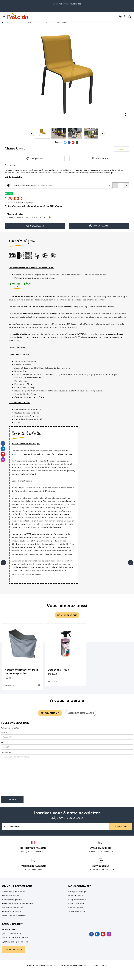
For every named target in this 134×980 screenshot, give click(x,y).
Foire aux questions (11, 896)
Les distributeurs (76, 904)
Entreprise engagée (78, 892)
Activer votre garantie (12, 900)
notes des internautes (81, 713)
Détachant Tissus (58, 670)
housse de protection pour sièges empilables (80, 391)
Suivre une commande (13, 908)
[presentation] (22, 791)
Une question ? (37, 159)
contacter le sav (13, 950)
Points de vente (76, 896)
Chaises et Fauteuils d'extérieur (41, 23)
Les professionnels (77, 900)
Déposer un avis (101, 158)
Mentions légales (99, 966)
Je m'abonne (121, 827)
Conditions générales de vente (42, 966)
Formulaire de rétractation (14, 916)
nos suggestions (67, 615)
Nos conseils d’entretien (14, 892)
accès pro (58, 4)
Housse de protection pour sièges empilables (21, 672)
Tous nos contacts (77, 912)
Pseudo (5, 733)
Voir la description (14, 177)
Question (6, 753)
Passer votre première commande (18, 904)
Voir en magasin (99, 226)
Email (4, 743)
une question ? (50, 713)
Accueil (14, 23)
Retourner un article (11, 912)
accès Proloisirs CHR (72, 4)
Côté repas (23, 23)
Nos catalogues (76, 908)
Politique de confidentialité (74, 966)
